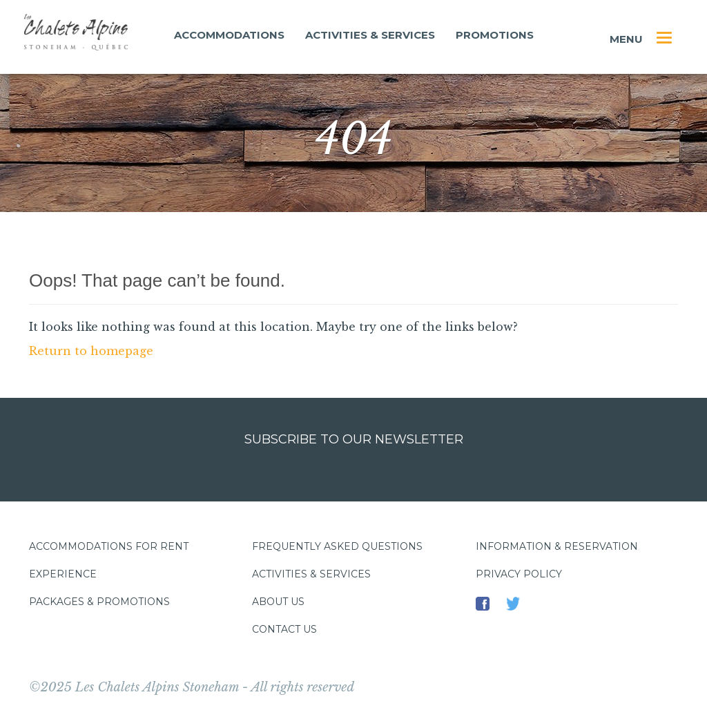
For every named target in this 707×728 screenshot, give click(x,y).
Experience (63, 574)
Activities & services (370, 35)
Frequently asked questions (337, 546)
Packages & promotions (99, 602)
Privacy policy (519, 574)
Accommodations (229, 35)
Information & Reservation (557, 546)
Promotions (495, 35)
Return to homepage (91, 351)
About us (278, 602)
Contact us (284, 629)
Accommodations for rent (109, 546)
